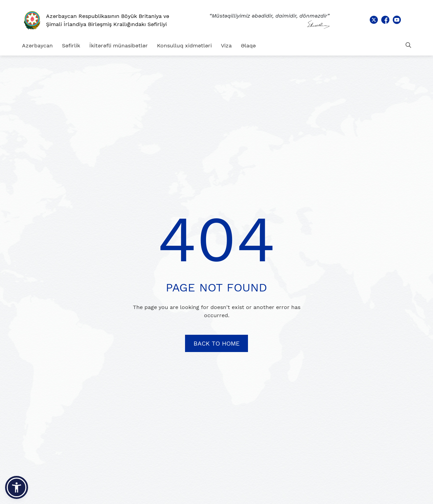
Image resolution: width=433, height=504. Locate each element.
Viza (226, 46)
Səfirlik (71, 46)
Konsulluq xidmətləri (184, 46)
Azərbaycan (37, 46)
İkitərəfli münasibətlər (119, 46)
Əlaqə (248, 46)
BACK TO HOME (216, 343)
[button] (17, 487)
